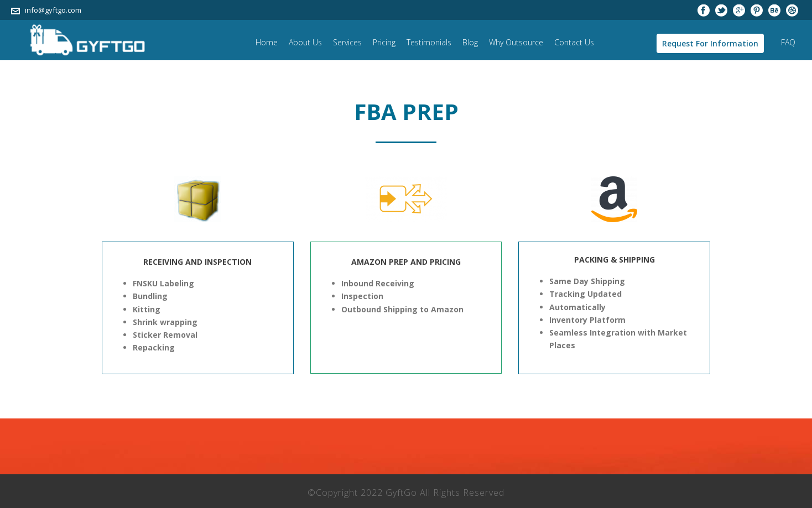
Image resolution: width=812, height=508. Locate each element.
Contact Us (574, 42)
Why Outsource (516, 42)
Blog (470, 42)
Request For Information (710, 43)
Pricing (384, 42)
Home (267, 42)
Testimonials (429, 42)
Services (347, 42)
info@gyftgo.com (53, 10)
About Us (305, 42)
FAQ (788, 42)
